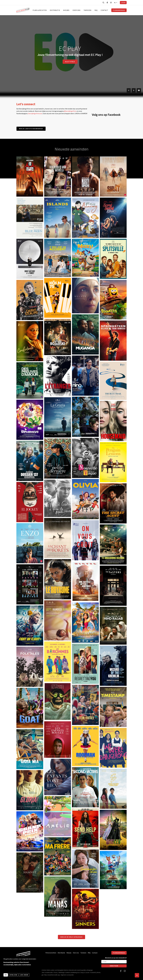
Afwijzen (13, 975)
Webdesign (61, 972)
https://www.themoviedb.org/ (52, 975)
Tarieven (87, 10)
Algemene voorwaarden (67, 975)
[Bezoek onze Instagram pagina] (111, 3)
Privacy (56, 972)
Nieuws (66, 10)
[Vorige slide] (129, 90)
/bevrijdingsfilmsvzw (35, 113)
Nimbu (99, 972)
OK (6, 975)
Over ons (77, 10)
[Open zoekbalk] (103, 3)
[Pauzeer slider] (139, 90)
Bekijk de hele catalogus (71, 937)
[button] (137, 975)
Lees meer (24, 975)
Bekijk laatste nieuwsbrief (31, 129)
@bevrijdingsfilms (70, 111)
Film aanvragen (83, 62)
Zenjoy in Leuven (85, 972)
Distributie (55, 10)
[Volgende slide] (134, 90)
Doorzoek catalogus (60, 62)
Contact (104, 10)
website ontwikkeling (71, 972)
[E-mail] (114, 962)
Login (123, 3)
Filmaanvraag (119, 10)
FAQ (96, 10)
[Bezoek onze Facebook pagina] (107, 3)
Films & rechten (40, 10)
